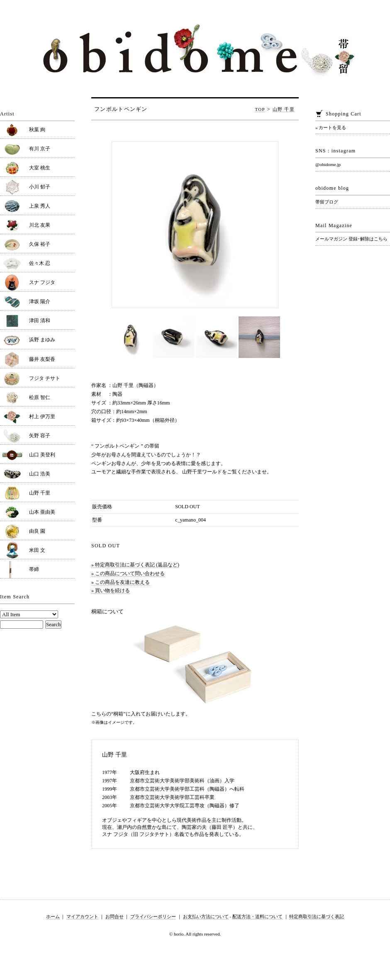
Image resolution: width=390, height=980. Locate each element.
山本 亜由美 (42, 512)
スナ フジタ (42, 282)
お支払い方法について (206, 916)
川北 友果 (40, 225)
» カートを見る (331, 127)
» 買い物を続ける (111, 590)
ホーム (53, 916)
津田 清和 (40, 321)
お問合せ (115, 916)
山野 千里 (284, 109)
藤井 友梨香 (42, 359)
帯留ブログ (327, 202)
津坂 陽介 (40, 301)
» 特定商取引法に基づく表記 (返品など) (135, 565)
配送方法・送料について (257, 916)
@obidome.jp (328, 164)
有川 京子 (40, 149)
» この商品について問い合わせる (128, 573)
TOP (260, 109)
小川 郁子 (40, 187)
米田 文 (37, 550)
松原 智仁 (40, 397)
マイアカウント (82, 916)
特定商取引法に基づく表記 (317, 916)
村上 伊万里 (42, 416)
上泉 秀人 (40, 206)
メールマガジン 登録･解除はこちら (351, 239)
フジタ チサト (45, 378)
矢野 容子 (40, 436)
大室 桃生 (40, 168)
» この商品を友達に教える (121, 582)
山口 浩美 (40, 474)
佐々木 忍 (40, 263)
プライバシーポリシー (153, 916)
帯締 (34, 569)
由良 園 (37, 531)
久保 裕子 (40, 244)
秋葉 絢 (37, 130)
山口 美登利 (42, 455)
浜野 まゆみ (42, 340)
